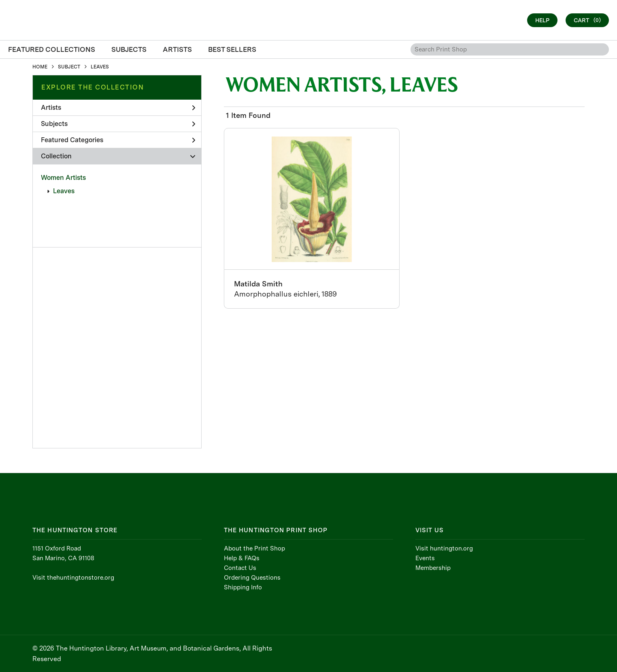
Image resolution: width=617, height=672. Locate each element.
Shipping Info (243, 587)
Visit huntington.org (444, 548)
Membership (433, 568)
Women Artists (63, 178)
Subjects (118, 124)
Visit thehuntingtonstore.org (73, 578)
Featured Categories (118, 140)
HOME (40, 67)
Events (425, 558)
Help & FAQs (242, 558)
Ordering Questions (252, 578)
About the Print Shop (254, 548)
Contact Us (240, 568)
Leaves (64, 191)
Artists (118, 108)
